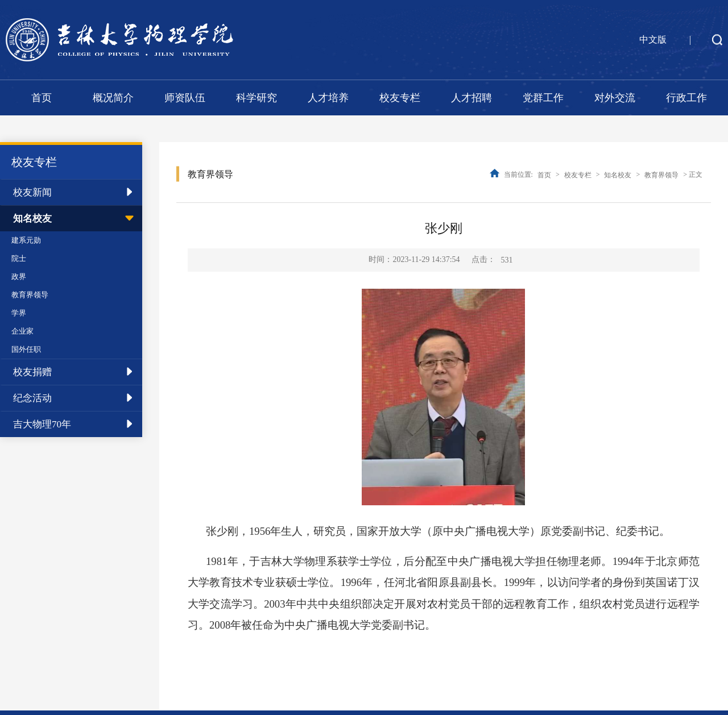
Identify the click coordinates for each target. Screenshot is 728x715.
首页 (42, 98)
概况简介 (113, 98)
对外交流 (615, 98)
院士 (19, 258)
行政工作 (686, 98)
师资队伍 (185, 98)
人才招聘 (471, 98)
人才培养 (328, 98)
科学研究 (257, 98)
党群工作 (543, 98)
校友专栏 (400, 98)
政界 (19, 277)
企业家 (22, 331)
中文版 (653, 40)
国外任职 (26, 349)
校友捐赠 (32, 372)
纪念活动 (32, 398)
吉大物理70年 (42, 424)
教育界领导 (30, 295)
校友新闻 (32, 192)
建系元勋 (26, 240)
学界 (19, 313)
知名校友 (32, 219)
